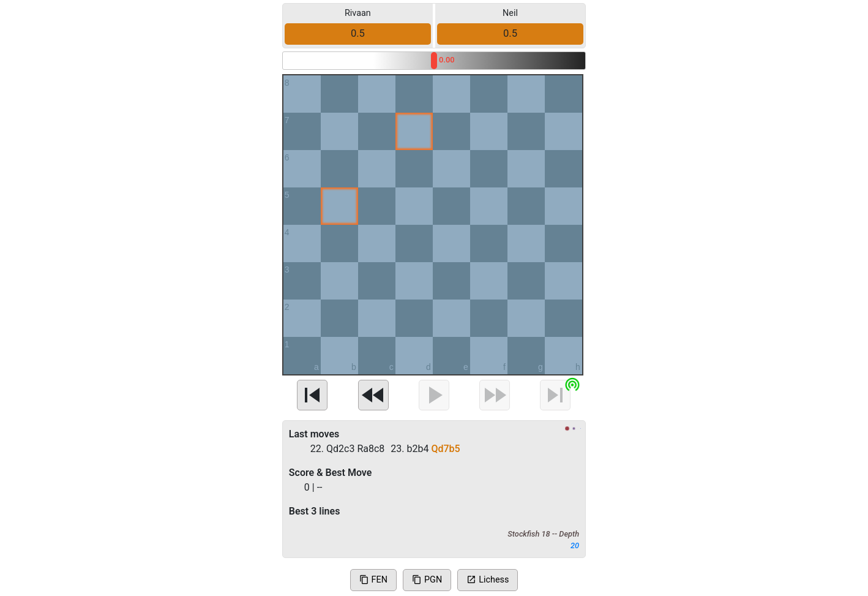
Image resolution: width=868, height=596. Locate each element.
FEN (373, 580)
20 (575, 545)
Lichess (488, 580)
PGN (427, 580)
